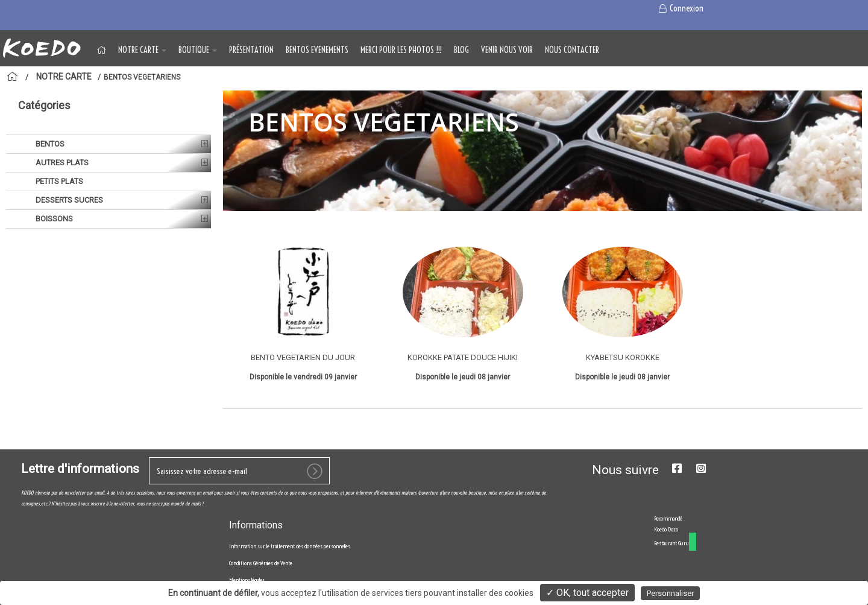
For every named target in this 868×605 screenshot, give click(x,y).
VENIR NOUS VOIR (507, 50)
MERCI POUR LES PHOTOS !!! (401, 50)
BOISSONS (53, 219)
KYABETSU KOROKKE (623, 357)
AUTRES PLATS (61, 163)
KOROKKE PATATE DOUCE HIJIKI (463, 357)
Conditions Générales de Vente (261, 563)
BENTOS (49, 144)
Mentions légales (247, 580)
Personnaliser (670, 593)
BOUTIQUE (198, 50)
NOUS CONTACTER (572, 50)
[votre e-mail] (239, 471)
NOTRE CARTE (142, 50)
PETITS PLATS (58, 181)
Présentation (251, 50)
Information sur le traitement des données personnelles (290, 546)
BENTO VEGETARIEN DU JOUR (303, 357)
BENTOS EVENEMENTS (317, 50)
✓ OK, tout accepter (587, 593)
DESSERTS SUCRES (68, 200)
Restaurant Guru (671, 543)
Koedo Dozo (666, 529)
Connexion (680, 8)
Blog (461, 50)
